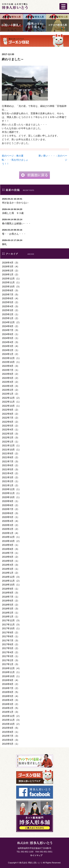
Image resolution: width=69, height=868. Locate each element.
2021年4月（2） (11, 473)
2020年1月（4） (11, 533)
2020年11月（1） (11, 493)
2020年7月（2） (11, 509)
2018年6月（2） (11, 601)
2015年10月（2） (11, 724)
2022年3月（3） (11, 434)
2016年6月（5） (11, 692)
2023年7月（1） (11, 370)
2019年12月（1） (11, 537)
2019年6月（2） (11, 557)
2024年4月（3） (11, 342)
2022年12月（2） (11, 398)
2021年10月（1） (11, 450)
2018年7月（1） (11, 597)
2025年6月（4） (11, 298)
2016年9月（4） (11, 680)
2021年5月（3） (11, 469)
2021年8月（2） (11, 457)
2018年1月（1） (11, 617)
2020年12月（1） (11, 489)
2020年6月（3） (11, 513)
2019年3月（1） (11, 569)
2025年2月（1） (11, 314)
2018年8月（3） (11, 593)
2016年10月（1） (11, 676)
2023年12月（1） (11, 358)
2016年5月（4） (11, 696)
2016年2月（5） (11, 708)
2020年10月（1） (11, 497)
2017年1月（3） (11, 664)
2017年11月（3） (11, 625)
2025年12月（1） (11, 279)
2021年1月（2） (11, 485)
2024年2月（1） (11, 350)
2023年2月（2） (11, 390)
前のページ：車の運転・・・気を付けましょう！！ (15, 160)
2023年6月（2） (11, 374)
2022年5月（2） (11, 426)
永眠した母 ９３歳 (13, 213)
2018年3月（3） (11, 609)
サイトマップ (36, 855)
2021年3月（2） (11, 477)
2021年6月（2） (11, 465)
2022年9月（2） (11, 410)
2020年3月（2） (11, 525)
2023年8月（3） (11, 366)
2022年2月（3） (11, 438)
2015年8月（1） (11, 732)
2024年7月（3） (11, 330)
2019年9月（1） (11, 545)
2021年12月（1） (11, 446)
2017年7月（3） (11, 640)
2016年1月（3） (11, 712)
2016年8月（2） (11, 684)
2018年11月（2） (11, 581)
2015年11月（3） (11, 720)
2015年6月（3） (11, 740)
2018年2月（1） (11, 613)
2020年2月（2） (11, 529)
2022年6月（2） (11, 422)
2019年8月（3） (11, 549)
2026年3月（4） (11, 266)
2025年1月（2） (11, 318)
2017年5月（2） (11, 648)
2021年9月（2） (11, 453)
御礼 (4, 244)
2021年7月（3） (11, 461)
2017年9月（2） (11, 632)
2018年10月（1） (11, 585)
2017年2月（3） (11, 660)
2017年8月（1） (11, 636)
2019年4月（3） (11, 565)
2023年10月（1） (11, 362)
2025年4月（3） (11, 306)
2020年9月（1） (11, 501)
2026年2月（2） (11, 271)
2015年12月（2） (11, 716)
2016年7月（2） (11, 688)
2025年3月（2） (11, 310)
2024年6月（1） (11, 334)
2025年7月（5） (11, 294)
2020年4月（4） (11, 521)
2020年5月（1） (11, 517)
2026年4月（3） (11, 263)
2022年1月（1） (11, 442)
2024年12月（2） (11, 322)
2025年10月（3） (11, 287)
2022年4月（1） (11, 430)
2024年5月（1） (11, 338)
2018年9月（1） (11, 589)
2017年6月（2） (11, 644)
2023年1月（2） (11, 394)
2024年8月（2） (11, 326)
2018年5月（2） (11, 605)
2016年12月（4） (11, 668)
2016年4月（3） (11, 700)
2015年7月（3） (11, 736)
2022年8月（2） (11, 414)
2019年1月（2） (11, 573)
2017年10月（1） (11, 628)
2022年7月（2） (11, 418)
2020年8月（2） (11, 505)
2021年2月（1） (11, 481)
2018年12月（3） (11, 577)
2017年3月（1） (11, 656)
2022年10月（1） (11, 406)
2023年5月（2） (11, 378)
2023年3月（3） (11, 386)
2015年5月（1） (11, 744)
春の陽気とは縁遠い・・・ (16, 223)
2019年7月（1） (11, 553)
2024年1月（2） (11, 354)
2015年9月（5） (11, 728)
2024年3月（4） (11, 346)
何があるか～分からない (15, 203)
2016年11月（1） (11, 672)
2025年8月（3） (11, 290)
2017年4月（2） (11, 652)
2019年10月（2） (11, 541)
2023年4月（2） (11, 382)
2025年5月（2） (11, 302)
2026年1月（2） (11, 274)
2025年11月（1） (11, 282)
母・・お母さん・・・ (14, 234)
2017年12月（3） (11, 620)
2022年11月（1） (11, 402)
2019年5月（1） (11, 561)
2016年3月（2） (11, 704)
